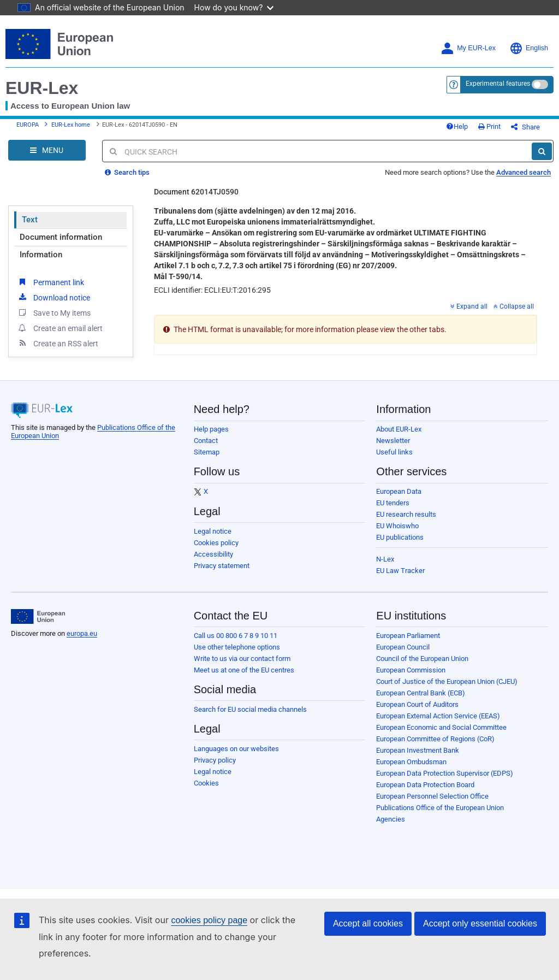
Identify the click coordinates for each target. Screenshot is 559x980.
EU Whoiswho (397, 526)
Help (457, 126)
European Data (399, 491)
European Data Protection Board (425, 785)
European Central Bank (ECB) (421, 693)
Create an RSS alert (58, 343)
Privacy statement (222, 566)
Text (30, 220)
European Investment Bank (418, 750)
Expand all (469, 306)
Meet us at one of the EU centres (244, 670)
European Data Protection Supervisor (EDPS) (445, 773)
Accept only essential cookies (480, 923)
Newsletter (393, 441)
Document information (61, 237)
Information (41, 255)
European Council (403, 647)
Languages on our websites (236, 749)
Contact (206, 441)
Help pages (211, 429)
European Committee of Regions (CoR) (435, 739)
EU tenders (393, 503)
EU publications (400, 537)
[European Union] (38, 617)
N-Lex (385, 559)
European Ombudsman (411, 762)
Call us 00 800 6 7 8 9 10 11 (236, 636)
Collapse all (514, 306)
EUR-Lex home (71, 125)
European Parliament (408, 636)
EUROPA (28, 125)
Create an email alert (60, 328)
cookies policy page (209, 920)
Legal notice (213, 531)
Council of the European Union (422, 659)
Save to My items (54, 312)
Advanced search (524, 172)
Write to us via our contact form (242, 659)
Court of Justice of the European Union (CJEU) (447, 681)
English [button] (529, 48)
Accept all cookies (368, 923)
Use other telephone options (237, 647)
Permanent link (50, 282)
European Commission (411, 670)
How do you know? (234, 7)
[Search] (542, 151)
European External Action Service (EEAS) (438, 716)
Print (489, 126)
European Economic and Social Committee (441, 727)
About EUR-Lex (399, 429)
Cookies (206, 783)
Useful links (394, 452)
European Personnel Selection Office (432, 796)
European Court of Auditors (417, 704)
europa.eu (82, 633)
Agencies (391, 819)
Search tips (127, 172)
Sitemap (207, 452)
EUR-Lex (42, 88)
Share (525, 127)
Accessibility (213, 554)
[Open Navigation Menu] (47, 150)
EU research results (406, 514)
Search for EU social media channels (250, 709)
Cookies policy (216, 543)
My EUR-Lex (468, 48)
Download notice (53, 297)
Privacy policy (215, 760)
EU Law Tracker (400, 571)
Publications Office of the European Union (440, 808)
